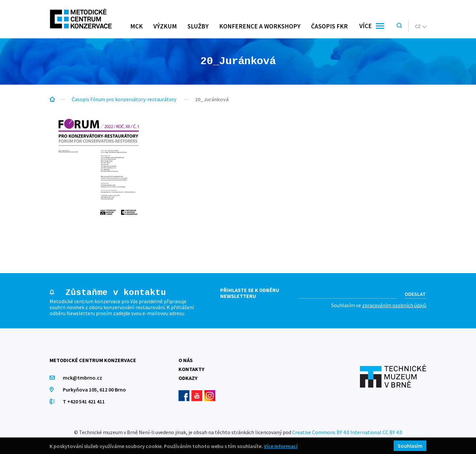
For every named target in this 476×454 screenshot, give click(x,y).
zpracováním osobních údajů (394, 305)
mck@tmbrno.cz (82, 378)
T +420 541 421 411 (84, 401)
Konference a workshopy (260, 26)
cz (421, 26)
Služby (198, 26)
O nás (186, 360)
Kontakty (191, 369)
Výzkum (165, 26)
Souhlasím (410, 446)
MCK (137, 26)
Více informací (281, 446)
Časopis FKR (329, 26)
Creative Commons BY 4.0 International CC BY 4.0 (347, 432)
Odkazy (188, 378)
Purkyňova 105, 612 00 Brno (94, 390)
